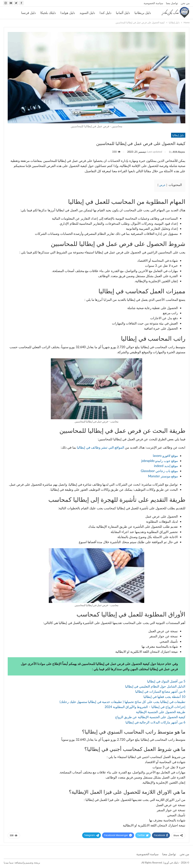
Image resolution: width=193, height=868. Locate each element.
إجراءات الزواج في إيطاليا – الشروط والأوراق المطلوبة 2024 (145, 707)
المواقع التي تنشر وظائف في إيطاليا (101, 447)
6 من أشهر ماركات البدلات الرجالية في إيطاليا (155, 722)
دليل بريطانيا (143, 13)
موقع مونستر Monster (163, 476)
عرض (162, 185)
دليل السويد (87, 13)
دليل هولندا (68, 13)
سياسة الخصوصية (153, 3)
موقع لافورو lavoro (165, 456)
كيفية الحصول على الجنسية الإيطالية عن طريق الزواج (150, 717)
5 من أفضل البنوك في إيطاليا (166, 681)
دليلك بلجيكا (48, 13)
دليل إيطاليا (178, 135)
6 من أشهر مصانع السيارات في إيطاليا (160, 691)
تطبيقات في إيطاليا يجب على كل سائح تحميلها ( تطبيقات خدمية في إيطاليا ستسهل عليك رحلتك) (122, 702)
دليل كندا (105, 13)
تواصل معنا (172, 3)
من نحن (185, 3)
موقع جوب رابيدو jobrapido (160, 461)
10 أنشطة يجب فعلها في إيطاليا (164, 697)
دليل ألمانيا (123, 13)
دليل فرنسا (28, 13)
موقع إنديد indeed (166, 466)
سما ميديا (9, 863)
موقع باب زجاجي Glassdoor (159, 471)
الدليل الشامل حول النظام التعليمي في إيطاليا (155, 686)
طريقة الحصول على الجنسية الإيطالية (161, 712)
